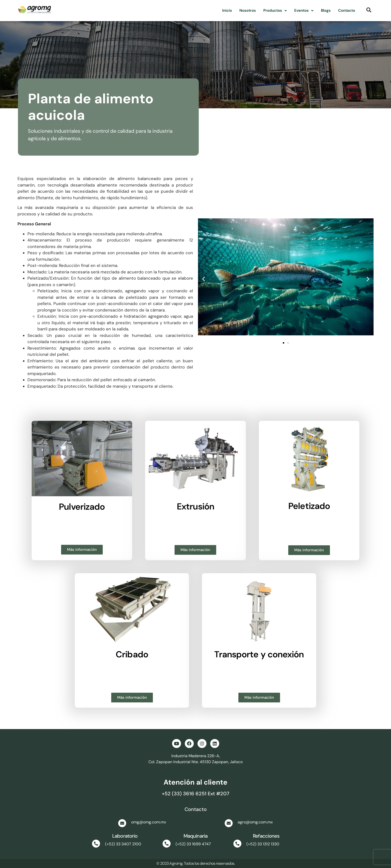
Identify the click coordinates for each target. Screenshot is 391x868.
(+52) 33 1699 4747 (193, 844)
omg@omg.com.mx (149, 822)
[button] (275, 11)
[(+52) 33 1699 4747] (167, 844)
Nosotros (248, 10)
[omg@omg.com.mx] (122, 823)
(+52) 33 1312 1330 (263, 844)
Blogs (326, 10)
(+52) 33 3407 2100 (123, 844)
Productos (275, 10)
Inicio (227, 10)
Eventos (304, 10)
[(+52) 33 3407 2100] (96, 844)
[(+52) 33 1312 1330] (237, 844)
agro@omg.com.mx (255, 822)
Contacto (347, 10)
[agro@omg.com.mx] (229, 823)
